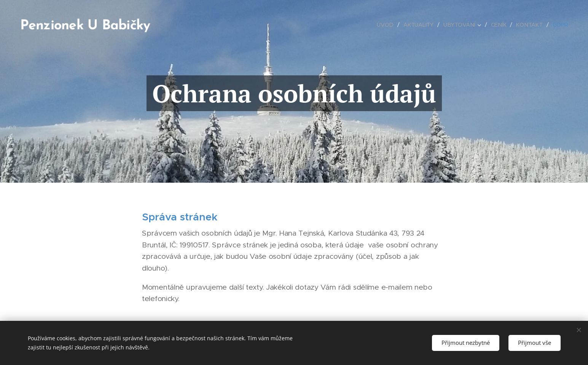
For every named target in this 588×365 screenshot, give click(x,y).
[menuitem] (388, 25)
